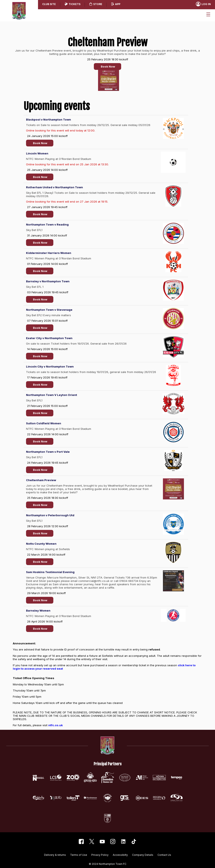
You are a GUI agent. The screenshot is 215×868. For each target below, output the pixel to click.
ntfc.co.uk (56, 725)
